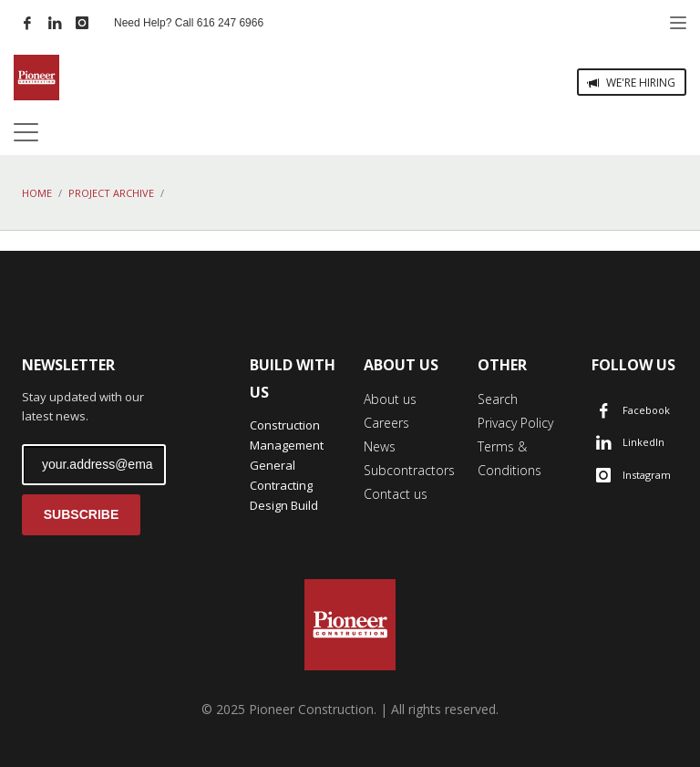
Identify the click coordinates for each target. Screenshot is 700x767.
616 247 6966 (230, 23)
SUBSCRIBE (81, 514)
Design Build (284, 505)
